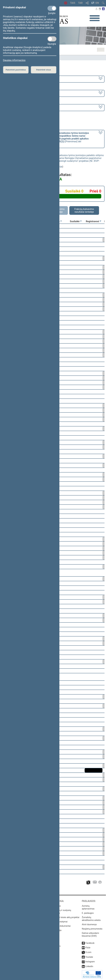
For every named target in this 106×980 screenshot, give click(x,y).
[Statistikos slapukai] (52, 39)
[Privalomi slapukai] (52, 8)
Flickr (88, 948)
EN (97, 3)
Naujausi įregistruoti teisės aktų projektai (61, 917)
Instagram (90, 962)
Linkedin (89, 966)
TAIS (73, 3)
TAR (80, 3)
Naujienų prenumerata (92, 929)
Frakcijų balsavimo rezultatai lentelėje (84, 210)
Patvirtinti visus (44, 70)
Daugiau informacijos (14, 60)
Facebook (90, 943)
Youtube (89, 957)
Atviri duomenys (89, 924)
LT (93, 3)
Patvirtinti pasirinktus (16, 70)
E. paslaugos (88, 913)
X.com (88, 952)
